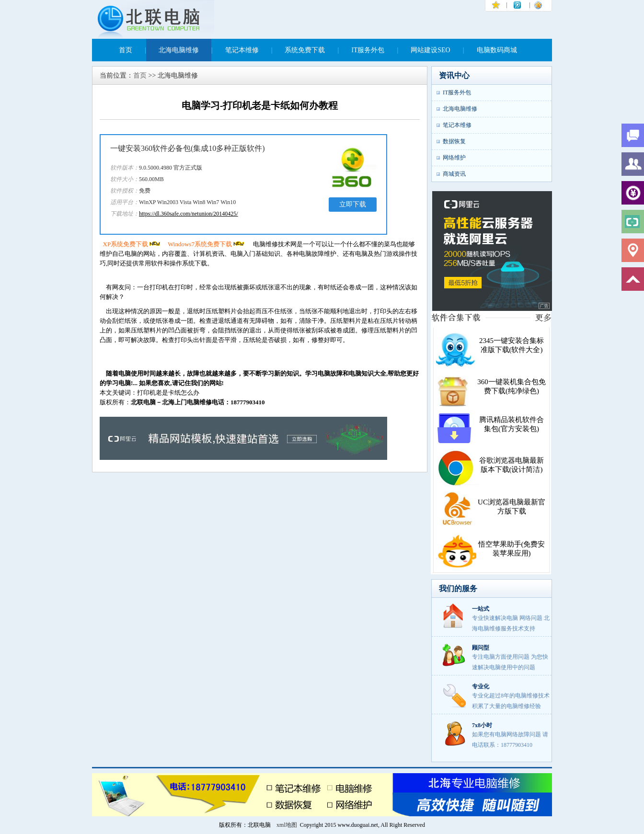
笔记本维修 (242, 50)
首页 (126, 50)
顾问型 (481, 648)
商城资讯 (454, 174)
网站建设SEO (430, 50)
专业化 (481, 686)
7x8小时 (482, 725)
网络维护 (454, 158)
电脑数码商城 (497, 50)
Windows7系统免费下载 (207, 244)
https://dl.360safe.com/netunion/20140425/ (189, 214)
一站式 (481, 609)
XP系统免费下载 (132, 244)
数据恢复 (454, 141)
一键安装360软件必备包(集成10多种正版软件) (188, 148)
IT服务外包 (368, 50)
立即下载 (353, 204)
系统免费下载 (305, 50)
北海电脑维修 (179, 50)
